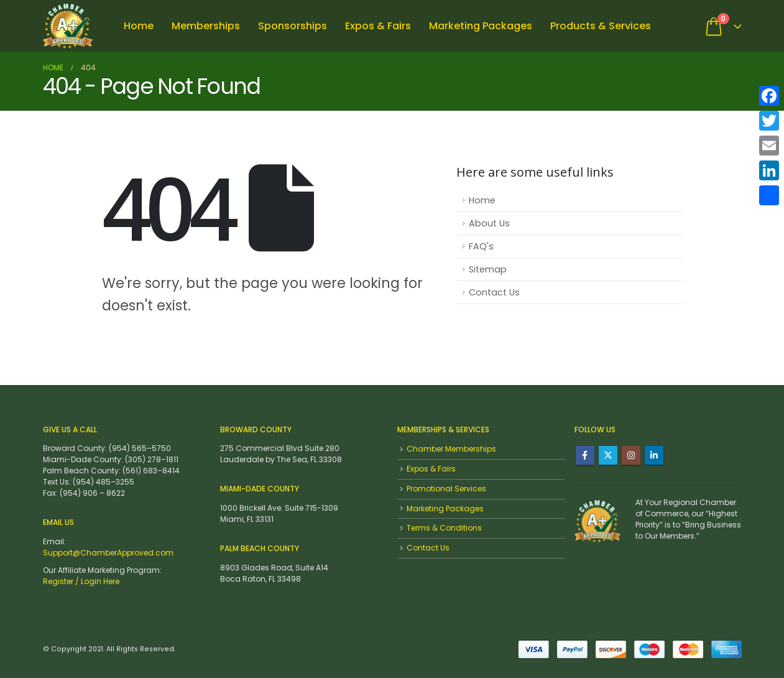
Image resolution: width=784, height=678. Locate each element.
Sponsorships (293, 26)
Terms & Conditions (444, 528)
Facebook (585, 455)
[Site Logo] (68, 26)
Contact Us (494, 292)
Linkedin (654, 455)
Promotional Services (446, 489)
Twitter (608, 455)
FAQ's (481, 246)
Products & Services (601, 26)
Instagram (631, 455)
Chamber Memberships (451, 449)
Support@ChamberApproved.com (108, 553)
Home (139, 26)
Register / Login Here (81, 581)
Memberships (206, 26)
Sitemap (488, 269)
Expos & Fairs (378, 26)
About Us (489, 223)
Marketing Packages (481, 26)
